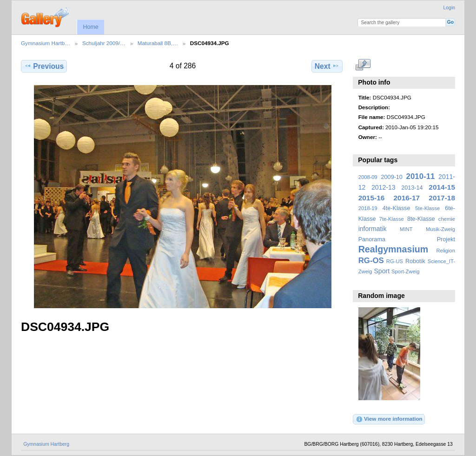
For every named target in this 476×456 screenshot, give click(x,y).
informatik (373, 229)
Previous (44, 66)
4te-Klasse (397, 208)
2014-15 (442, 187)
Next (327, 66)
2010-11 (421, 176)
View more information (389, 419)
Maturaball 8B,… (158, 43)
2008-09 (368, 177)
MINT (406, 229)
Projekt (446, 239)
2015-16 (372, 198)
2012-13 (383, 187)
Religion (446, 251)
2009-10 (392, 177)
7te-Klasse (392, 219)
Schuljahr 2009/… (104, 43)
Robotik (415, 261)
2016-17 (407, 198)
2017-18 (442, 198)
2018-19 (368, 208)
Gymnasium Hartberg (46, 444)
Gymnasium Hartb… (46, 43)
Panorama (372, 239)
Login (449, 8)
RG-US (395, 261)
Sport (382, 271)
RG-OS (371, 261)
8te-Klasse (421, 219)
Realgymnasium (393, 249)
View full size (363, 65)
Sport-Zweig (405, 271)
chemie (447, 219)
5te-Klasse (427, 208)
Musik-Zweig (440, 229)
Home (90, 27)
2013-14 (412, 188)
